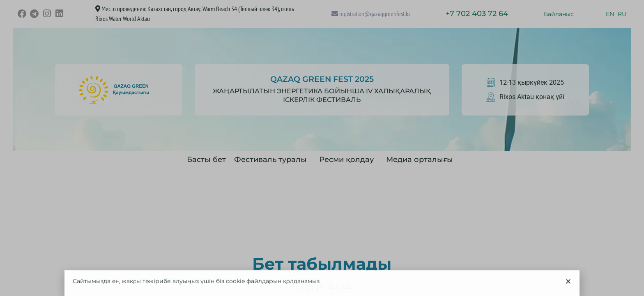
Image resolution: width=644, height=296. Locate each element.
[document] (322, 148)
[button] (568, 291)
